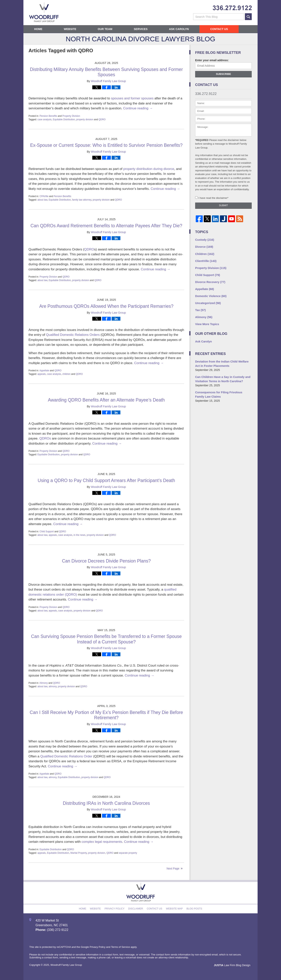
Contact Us (219, 29)
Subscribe (223, 74)
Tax (200, 308)
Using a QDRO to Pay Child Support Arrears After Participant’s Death (106, 480)
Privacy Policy (116, 908)
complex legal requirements (102, 842)
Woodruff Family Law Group (66, 965)
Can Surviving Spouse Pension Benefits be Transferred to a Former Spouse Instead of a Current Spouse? (106, 639)
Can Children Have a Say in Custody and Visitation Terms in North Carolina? (221, 375)
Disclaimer (136, 908)
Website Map (173, 908)
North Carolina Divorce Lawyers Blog (44, 12)
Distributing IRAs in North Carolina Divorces (106, 803)
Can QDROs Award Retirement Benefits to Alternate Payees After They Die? (106, 226)
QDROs (45, 438)
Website (70, 29)
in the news (80, 535)
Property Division (71, 116)
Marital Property (79, 853)
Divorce (204, 246)
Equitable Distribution (64, 119)
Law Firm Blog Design (233, 965)
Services (141, 29)
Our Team (105, 29)
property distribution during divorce (149, 169)
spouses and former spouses (132, 98)
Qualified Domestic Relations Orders (73, 335)
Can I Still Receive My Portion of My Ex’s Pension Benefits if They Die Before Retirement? (106, 715)
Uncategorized (207, 301)
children (66, 374)
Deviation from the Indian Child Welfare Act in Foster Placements (223, 360)
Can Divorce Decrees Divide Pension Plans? (106, 561)
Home (38, 29)
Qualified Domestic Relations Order (66, 756)
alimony (52, 686)
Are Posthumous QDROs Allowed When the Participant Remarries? (106, 306)
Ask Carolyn (179, 29)
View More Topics (207, 321)
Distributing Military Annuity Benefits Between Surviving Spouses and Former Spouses (106, 72)
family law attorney (82, 200)
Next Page (173, 869)
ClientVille (205, 260)
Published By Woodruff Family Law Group (232, 8)
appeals (42, 374)
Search (248, 17)
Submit (223, 205)
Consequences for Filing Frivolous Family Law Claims (222, 390)
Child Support (47, 532)
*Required (202, 140)
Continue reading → (138, 108)
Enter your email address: (212, 60)
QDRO (102, 119)
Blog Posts (192, 908)
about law (42, 200)
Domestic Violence (210, 294)
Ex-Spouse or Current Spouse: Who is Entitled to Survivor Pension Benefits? (106, 145)
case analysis (44, 119)
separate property (128, 853)
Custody (204, 240)
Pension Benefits (48, 116)
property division (85, 119)
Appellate (44, 371)
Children (204, 253)
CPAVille (44, 196)
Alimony (44, 683)
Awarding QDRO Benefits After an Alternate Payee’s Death (106, 400)
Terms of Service (120, 947)
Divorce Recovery (209, 280)
